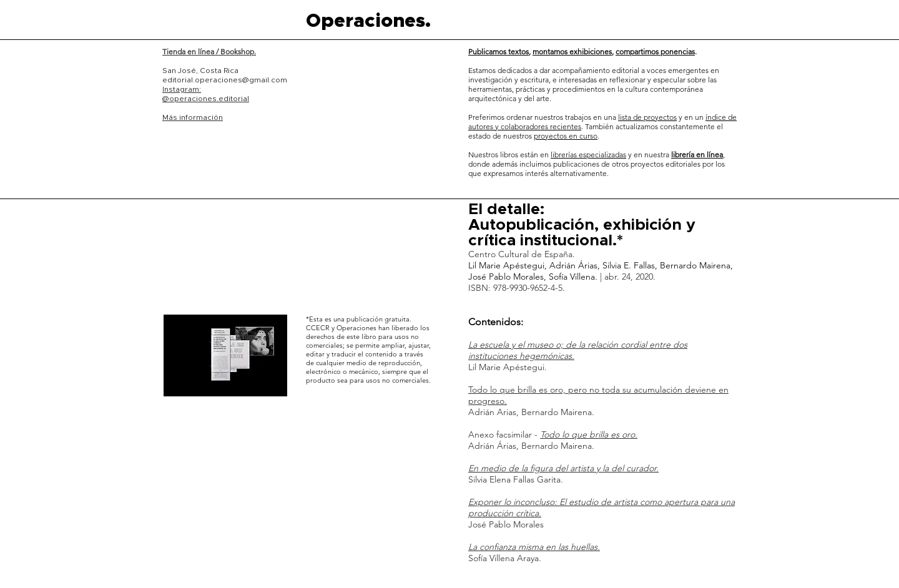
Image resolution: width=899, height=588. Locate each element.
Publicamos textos (499, 51)
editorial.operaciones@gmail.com (225, 80)
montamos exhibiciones (572, 51)
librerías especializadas (588, 154)
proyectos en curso (566, 136)
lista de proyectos (647, 117)
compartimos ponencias (655, 51)
